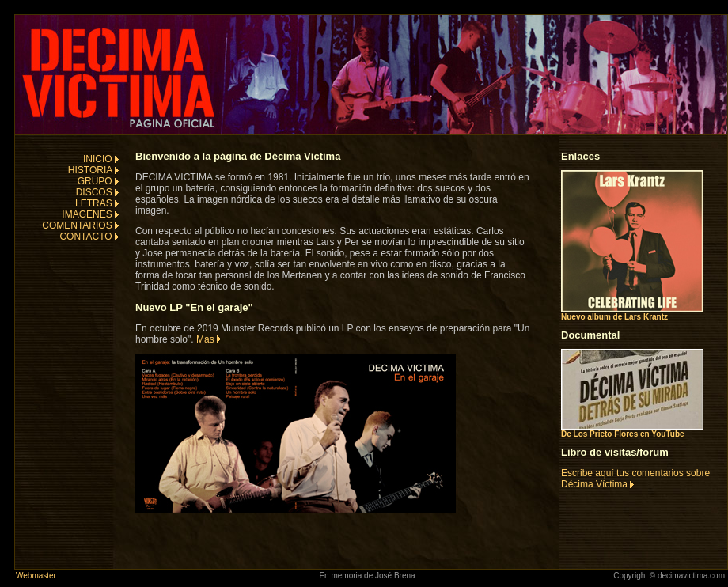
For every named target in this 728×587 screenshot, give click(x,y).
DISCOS (97, 192)
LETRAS (97, 203)
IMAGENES (90, 214)
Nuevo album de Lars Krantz (632, 313)
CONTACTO (89, 237)
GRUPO (98, 181)
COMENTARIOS (80, 225)
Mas (209, 339)
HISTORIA (93, 170)
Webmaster (36, 576)
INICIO (101, 159)
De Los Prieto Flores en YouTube (632, 430)
